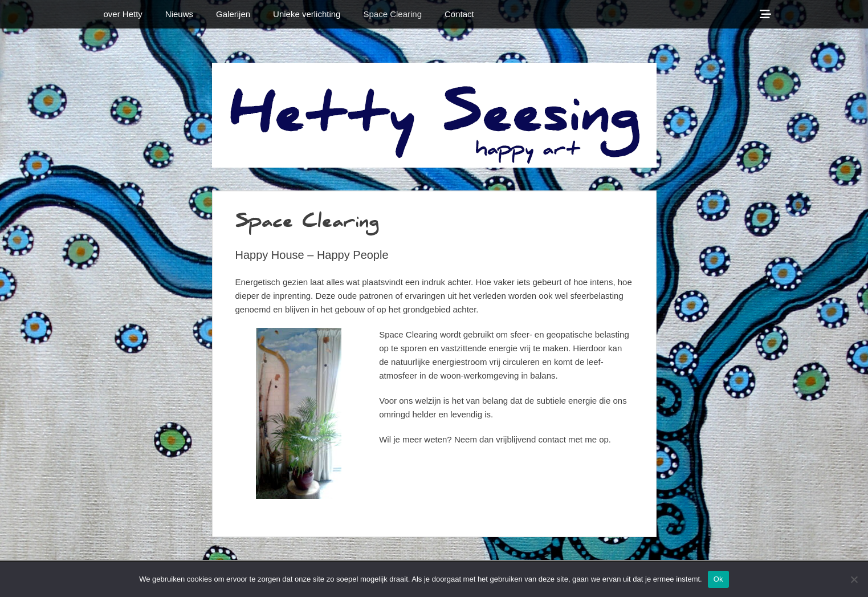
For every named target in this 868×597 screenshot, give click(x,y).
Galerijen (233, 14)
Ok (718, 579)
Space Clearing (392, 14)
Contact (459, 14)
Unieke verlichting (307, 14)
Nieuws (179, 14)
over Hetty (123, 14)
